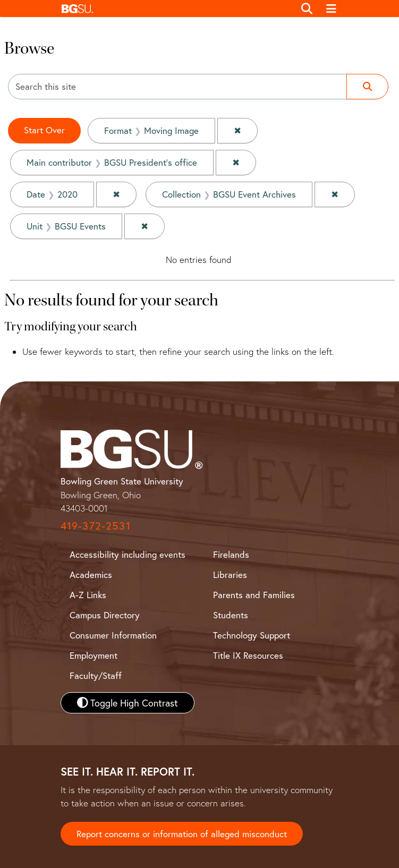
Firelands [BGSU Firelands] (231, 554)
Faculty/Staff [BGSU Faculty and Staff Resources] (96, 675)
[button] (176, 8)
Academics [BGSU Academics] (91, 575)
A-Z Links (88, 595)
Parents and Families (254, 595)
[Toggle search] (307, 8)
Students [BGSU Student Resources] (231, 615)
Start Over (44, 130)
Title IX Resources (248, 655)
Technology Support (252, 635)
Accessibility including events (128, 554)
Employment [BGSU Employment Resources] (94, 655)
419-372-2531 (96, 526)
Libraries (230, 575)
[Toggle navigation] (331, 8)
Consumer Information (113, 635)
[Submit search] (367, 87)
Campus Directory (105, 615)
